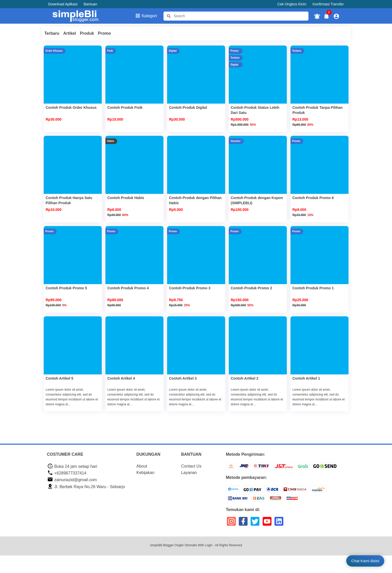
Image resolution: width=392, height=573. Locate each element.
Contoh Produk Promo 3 (190, 288)
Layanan (189, 473)
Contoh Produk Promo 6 (313, 198)
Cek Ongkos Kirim (292, 4)
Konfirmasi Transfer (328, 4)
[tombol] (169, 16)
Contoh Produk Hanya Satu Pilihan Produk (69, 200)
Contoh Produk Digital (188, 108)
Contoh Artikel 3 (183, 378)
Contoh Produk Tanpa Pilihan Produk (318, 110)
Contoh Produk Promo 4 (128, 288)
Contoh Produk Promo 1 (313, 288)
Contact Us (191, 466)
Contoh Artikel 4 (121, 378)
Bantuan (90, 4)
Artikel (70, 33)
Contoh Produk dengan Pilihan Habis (195, 200)
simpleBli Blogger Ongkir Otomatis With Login (181, 545)
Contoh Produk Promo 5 (66, 288)
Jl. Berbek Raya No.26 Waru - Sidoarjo (86, 487)
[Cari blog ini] (236, 16)
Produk (87, 33)
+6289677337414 (67, 473)
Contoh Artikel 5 (60, 378)
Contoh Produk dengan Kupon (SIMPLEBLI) (257, 200)
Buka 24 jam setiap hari (72, 466)
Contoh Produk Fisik (125, 108)
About (142, 466)
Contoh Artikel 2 (245, 378)
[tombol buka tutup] (327, 17)
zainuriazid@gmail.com (72, 480)
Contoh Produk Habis (126, 198)
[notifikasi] (317, 16)
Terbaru (52, 33)
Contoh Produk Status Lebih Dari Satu (255, 110)
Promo (104, 33)
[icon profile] (336, 16)
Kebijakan (145, 473)
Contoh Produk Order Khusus (71, 108)
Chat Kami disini (365, 561)
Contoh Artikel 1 (306, 378)
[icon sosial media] (231, 523)
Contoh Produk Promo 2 (252, 288)
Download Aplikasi (63, 4)
